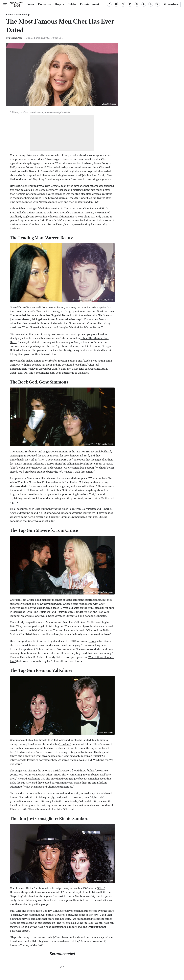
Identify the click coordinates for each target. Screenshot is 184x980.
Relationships (23, 15)
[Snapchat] (144, 4)
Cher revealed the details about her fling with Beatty (40, 315)
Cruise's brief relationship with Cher (84, 604)
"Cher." (101, 888)
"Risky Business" (66, 612)
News (31, 4)
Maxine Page (16, 38)
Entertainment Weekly (23, 369)
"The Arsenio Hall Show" (70, 923)
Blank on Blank (96, 175)
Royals (60, 4)
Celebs (72, 4)
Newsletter (171, 4)
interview (53, 482)
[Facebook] (109, 4)
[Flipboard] (130, 4)
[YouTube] (116, 4)
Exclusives (45, 4)
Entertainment (90, 4)
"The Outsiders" (42, 612)
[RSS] (158, 4)
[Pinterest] (137, 4)
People (89, 468)
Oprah (92, 641)
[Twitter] (123, 4)
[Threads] (151, 4)
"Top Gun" (65, 744)
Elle (100, 315)
